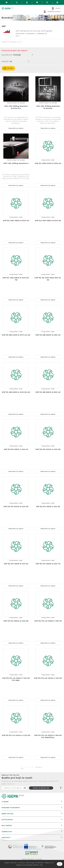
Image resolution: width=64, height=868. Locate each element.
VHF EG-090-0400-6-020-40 (48, 163)
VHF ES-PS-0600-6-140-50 (16, 564)
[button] (23, 55)
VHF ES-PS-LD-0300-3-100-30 (48, 621)
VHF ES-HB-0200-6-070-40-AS (16, 335)
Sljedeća (39, 767)
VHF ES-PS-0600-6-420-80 (16, 621)
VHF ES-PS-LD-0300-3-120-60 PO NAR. (16, 679)
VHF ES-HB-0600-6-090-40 (48, 335)
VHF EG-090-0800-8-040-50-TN (16, 279)
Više (41, 865)
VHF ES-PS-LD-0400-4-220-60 (16, 735)
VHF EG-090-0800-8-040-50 (48, 221)
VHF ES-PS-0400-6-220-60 (16, 507)
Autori (39, 859)
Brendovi (14, 42)
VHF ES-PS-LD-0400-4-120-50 (48, 678)
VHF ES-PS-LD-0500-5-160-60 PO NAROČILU (48, 736)
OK (60, 864)
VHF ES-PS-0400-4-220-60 (48, 449)
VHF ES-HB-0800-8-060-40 (48, 392)
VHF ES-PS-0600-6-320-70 (48, 564)
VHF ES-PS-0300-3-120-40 (16, 449)
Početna (5, 42)
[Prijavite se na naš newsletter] (15, 788)
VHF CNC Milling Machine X (16, 163)
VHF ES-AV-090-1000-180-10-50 (48, 279)
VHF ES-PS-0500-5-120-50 (48, 507)
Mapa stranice (28, 859)
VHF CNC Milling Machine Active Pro (16, 107)
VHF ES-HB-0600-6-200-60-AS (16, 392)
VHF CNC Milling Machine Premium (48, 107)
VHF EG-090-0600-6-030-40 (16, 221)
